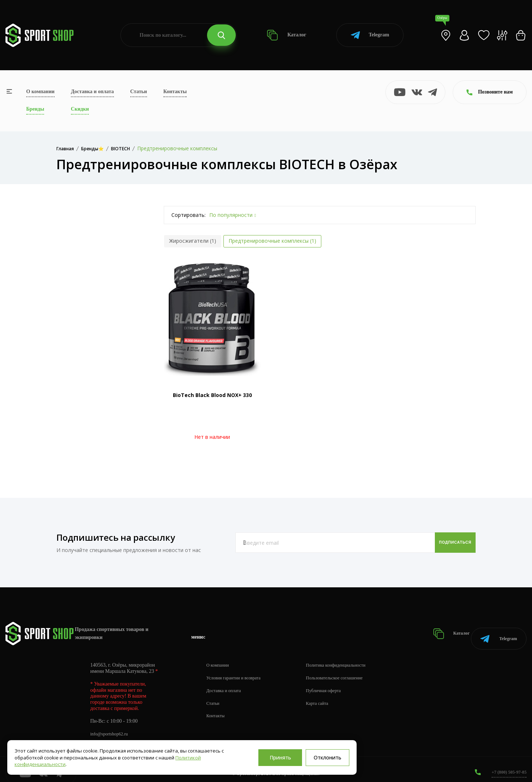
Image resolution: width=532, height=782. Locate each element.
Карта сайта (328, 695)
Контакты (175, 92)
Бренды (35, 109)
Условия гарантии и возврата (238, 669)
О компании (40, 92)
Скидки (80, 109)
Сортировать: (188, 215)
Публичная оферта (335, 682)
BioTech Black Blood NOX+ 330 (212, 395)
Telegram (370, 35)
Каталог (287, 35)
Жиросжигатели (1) (193, 241)
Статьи (139, 92)
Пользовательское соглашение (348, 669)
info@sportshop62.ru (112, 725)
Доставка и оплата (92, 92)
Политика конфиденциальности (350, 657)
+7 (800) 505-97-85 (506, 764)
